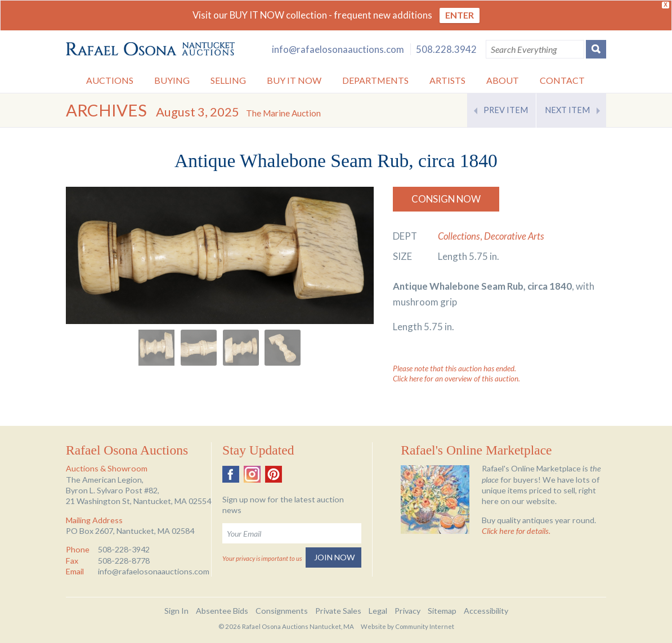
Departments (375, 80)
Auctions (110, 80)
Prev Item (506, 110)
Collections (459, 236)
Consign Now (446, 199)
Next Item (567, 110)
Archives (106, 110)
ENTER (460, 15)
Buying (172, 80)
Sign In (176, 611)
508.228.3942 (446, 49)
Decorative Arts (514, 236)
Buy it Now (294, 80)
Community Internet (425, 626)
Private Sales (338, 611)
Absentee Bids (222, 611)
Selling (228, 80)
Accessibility (486, 611)
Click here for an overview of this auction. (456, 379)
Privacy (407, 611)
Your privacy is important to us (262, 558)
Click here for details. (516, 531)
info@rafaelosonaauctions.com (338, 49)
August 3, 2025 (238, 112)
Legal (378, 611)
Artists (447, 80)
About (503, 80)
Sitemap (442, 611)
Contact (562, 80)
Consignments (282, 611)
